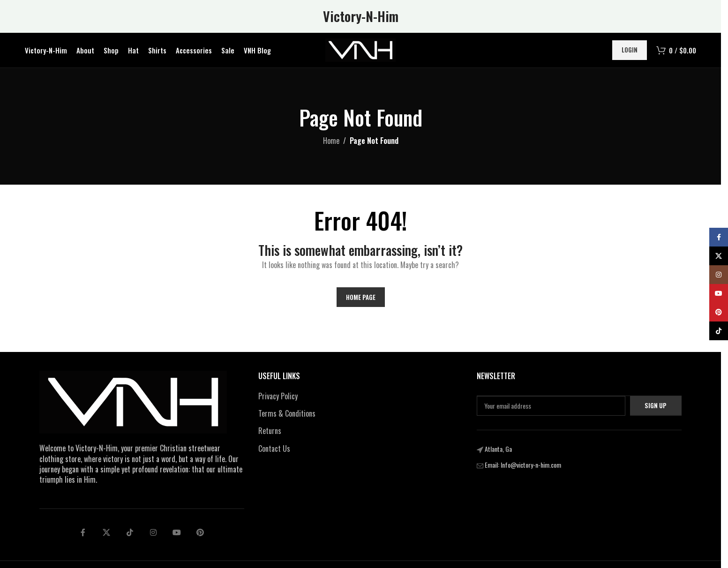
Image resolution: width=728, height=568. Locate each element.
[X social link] (106, 535)
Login (630, 51)
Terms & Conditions (287, 416)
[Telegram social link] (177, 535)
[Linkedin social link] (153, 535)
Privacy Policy (278, 398)
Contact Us (274, 451)
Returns (270, 433)
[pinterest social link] (200, 535)
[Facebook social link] (83, 535)
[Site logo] (360, 51)
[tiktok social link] (130, 535)
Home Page (361, 299)
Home (331, 143)
